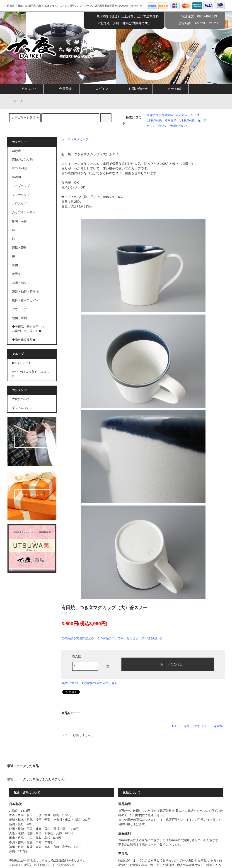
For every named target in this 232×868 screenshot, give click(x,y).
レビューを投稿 (212, 726)
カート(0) (170, 89)
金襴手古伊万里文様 (160, 115)
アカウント (25, 89)
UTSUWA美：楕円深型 (162, 121)
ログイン (98, 89)
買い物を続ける (152, 638)
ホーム (16, 101)
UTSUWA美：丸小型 (193, 121)
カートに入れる (167, 664)
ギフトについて (157, 126)
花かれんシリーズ (188, 115)
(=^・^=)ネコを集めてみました (31, 374)
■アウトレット (22, 363)
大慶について (179, 126)
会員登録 (61, 89)
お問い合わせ (134, 89)
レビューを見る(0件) (186, 726)
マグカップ (81, 139)
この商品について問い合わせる (118, 638)
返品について (70, 683)
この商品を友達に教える (78, 638)
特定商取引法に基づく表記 (100, 683)
